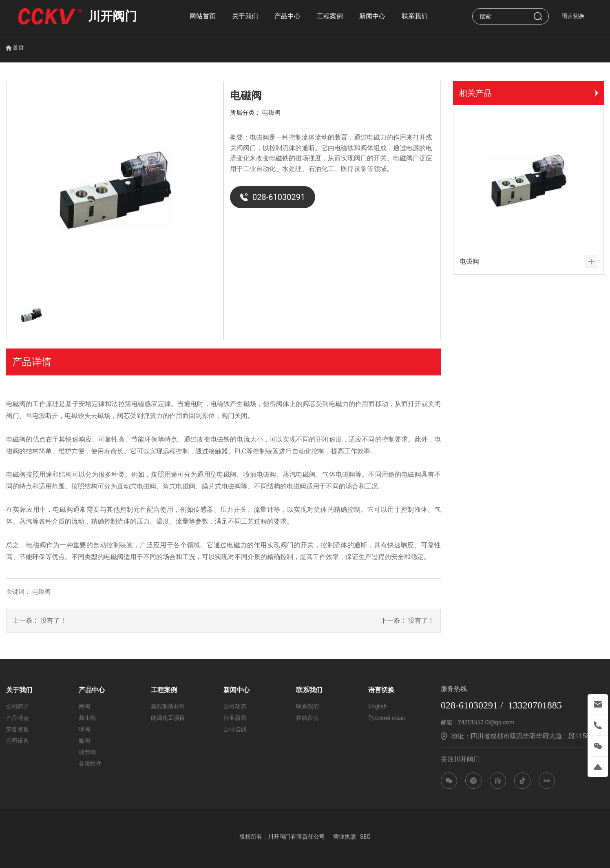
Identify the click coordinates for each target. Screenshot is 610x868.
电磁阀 (271, 113)
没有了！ (53, 620)
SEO (365, 837)
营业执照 (345, 837)
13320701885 (535, 705)
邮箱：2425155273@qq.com (477, 722)
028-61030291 (273, 197)
